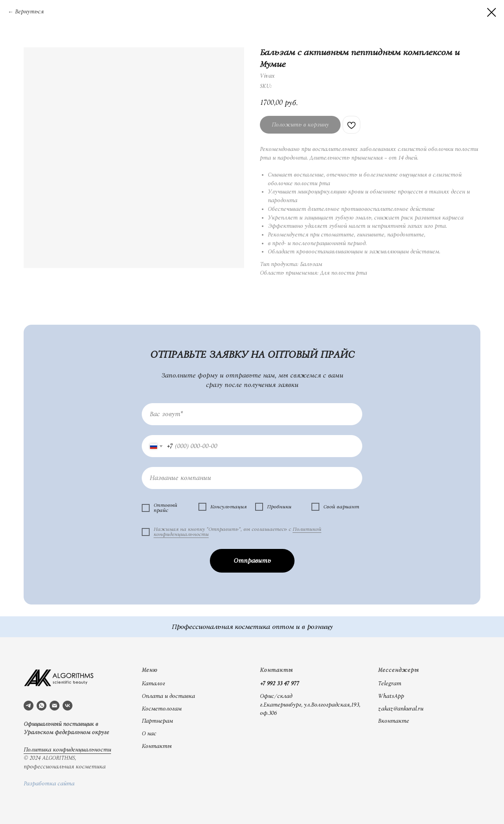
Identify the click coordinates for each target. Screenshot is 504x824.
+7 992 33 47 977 (280, 684)
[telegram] (29, 706)
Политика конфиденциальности (67, 750)
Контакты (157, 746)
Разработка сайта (49, 784)
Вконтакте (394, 721)
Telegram (390, 684)
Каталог (153, 684)
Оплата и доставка (168, 696)
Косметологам (162, 709)
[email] (55, 706)
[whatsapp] (42, 706)
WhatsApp (391, 696)
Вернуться (29, 12)
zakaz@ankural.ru (401, 709)
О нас (149, 734)
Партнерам (157, 721)
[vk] (68, 706)
